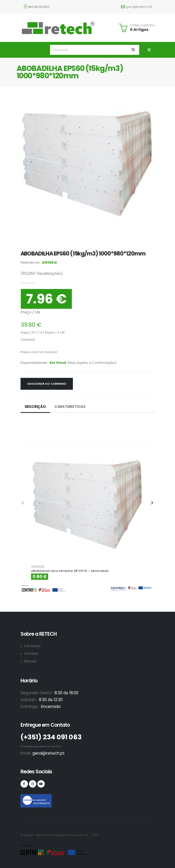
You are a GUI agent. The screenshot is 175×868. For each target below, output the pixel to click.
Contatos (32, 654)
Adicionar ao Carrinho (47, 384)
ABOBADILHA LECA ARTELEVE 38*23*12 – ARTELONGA (70, 571)
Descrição (36, 407)
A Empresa (33, 646)
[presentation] (23, 503)
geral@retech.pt (137, 7)
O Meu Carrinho (142, 25)
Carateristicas (71, 407)
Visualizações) (42, 273)
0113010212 (38, 567)
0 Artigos (139, 30)
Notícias (31, 661)
